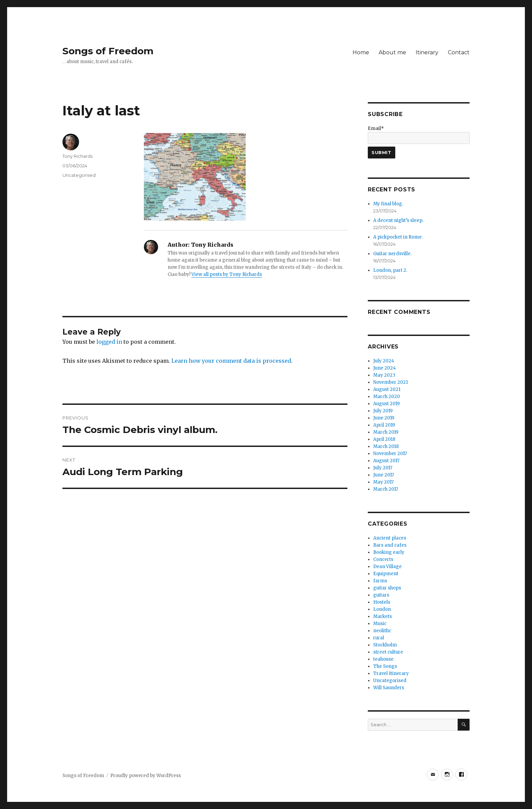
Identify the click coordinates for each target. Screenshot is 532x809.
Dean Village (387, 567)
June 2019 (384, 418)
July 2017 (383, 468)
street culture (388, 652)
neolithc (382, 631)
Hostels (382, 602)
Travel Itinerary (391, 673)
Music (380, 624)
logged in (109, 342)
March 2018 (386, 446)
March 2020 (387, 397)
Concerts (383, 559)
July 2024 (384, 361)
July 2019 (383, 411)
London (382, 609)
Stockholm (385, 645)
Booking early (389, 552)
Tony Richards (78, 156)
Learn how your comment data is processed (231, 361)
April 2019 (384, 425)
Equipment (386, 574)
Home (361, 52)
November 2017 (390, 454)
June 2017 (384, 475)
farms (380, 581)
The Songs (385, 666)
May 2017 (383, 482)
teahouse (383, 659)
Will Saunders (389, 688)
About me (392, 52)
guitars (381, 595)
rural (379, 638)
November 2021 (391, 382)
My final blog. (388, 204)
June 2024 (385, 368)
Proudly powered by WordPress (146, 776)
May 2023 (384, 375)
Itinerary (427, 52)
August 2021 (387, 389)
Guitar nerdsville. (392, 254)
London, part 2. (390, 270)
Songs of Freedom (108, 51)
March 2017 (386, 489)
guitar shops (387, 588)
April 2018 (384, 439)
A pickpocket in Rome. (398, 237)
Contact (459, 52)
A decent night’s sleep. (398, 220)
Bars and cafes (390, 545)
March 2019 (386, 432)
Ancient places (390, 538)
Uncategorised (79, 175)
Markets (383, 616)
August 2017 (386, 461)
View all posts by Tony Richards (227, 274)
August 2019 (386, 404)
